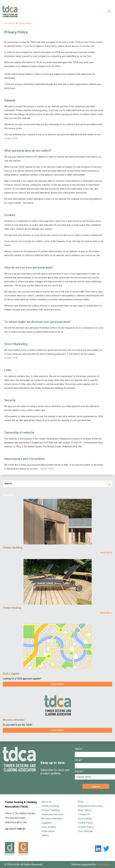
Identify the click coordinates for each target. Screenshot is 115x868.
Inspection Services (53, 814)
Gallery (45, 835)
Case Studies (49, 827)
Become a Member (52, 819)
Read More (106, 553)
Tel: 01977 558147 (15, 829)
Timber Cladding (50, 810)
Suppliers (47, 823)
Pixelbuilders (103, 864)
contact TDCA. (11, 138)
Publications (48, 831)
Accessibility (85, 819)
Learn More (58, 684)
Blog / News (85, 810)
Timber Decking (50, 806)
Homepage (9, 23)
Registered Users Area (90, 806)
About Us (46, 802)
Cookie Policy (85, 823)
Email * (79, 760)
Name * (79, 749)
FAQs (81, 802)
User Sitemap (85, 831)
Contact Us (84, 814)
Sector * (79, 771)
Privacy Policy (86, 827)
